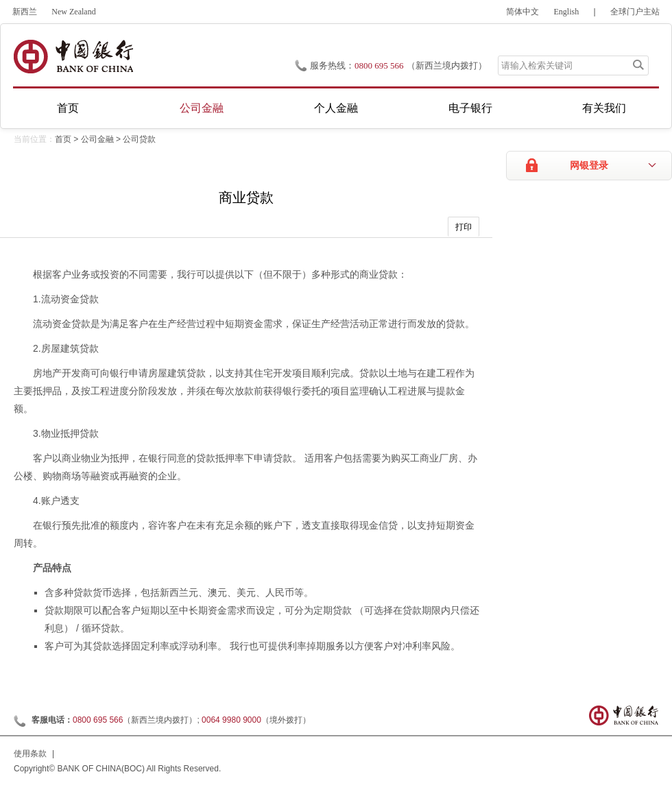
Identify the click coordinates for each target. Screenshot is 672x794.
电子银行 (470, 108)
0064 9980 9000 (231, 720)
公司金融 (202, 108)
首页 (68, 108)
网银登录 (589, 166)
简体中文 (523, 12)
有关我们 (604, 108)
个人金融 (336, 108)
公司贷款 (139, 139)
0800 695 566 (379, 65)
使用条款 (30, 754)
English (567, 12)
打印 (464, 227)
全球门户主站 (635, 12)
